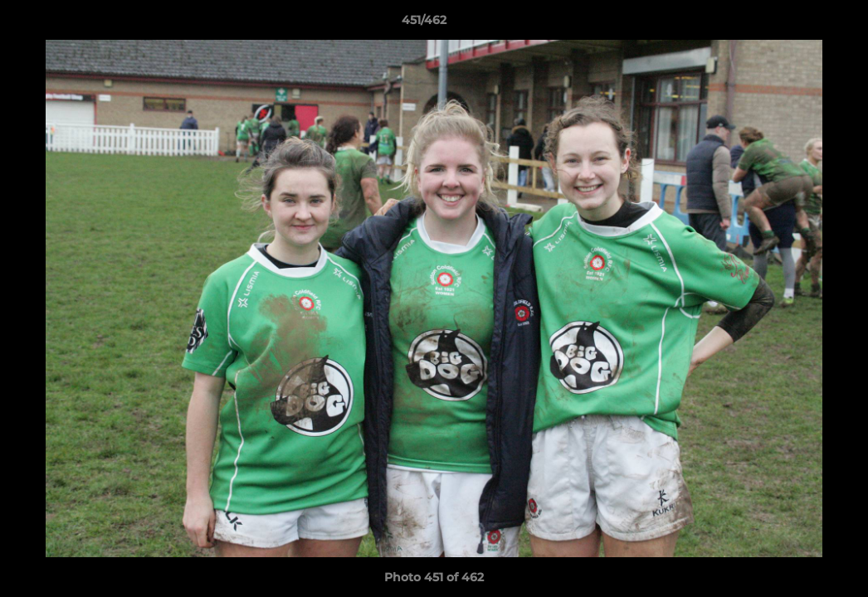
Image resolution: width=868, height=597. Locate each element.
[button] (798, 24)
